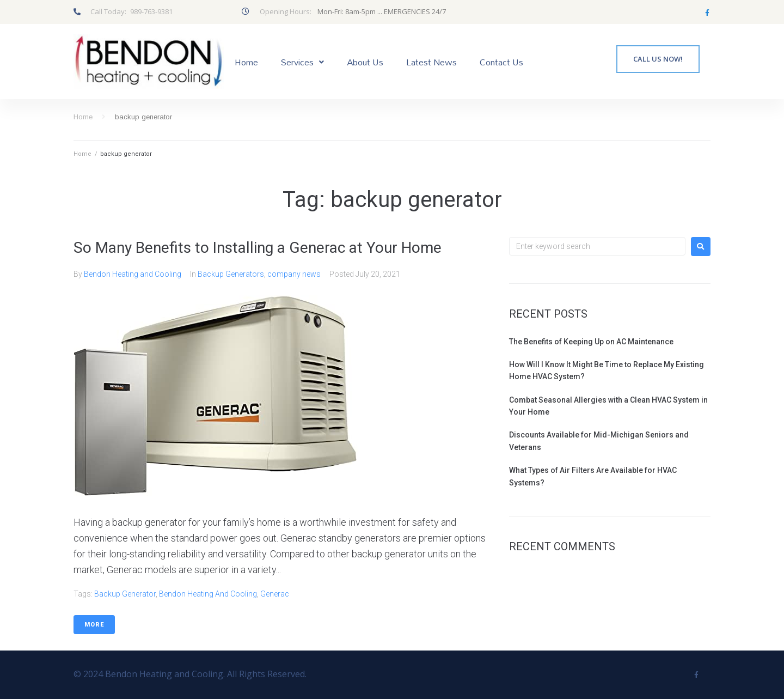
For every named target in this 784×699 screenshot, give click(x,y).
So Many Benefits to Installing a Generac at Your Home (258, 248)
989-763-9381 (151, 11)
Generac (275, 594)
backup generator (125, 594)
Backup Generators (231, 274)
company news (294, 274)
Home (83, 117)
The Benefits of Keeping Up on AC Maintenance (591, 342)
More (94, 625)
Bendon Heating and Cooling (133, 274)
